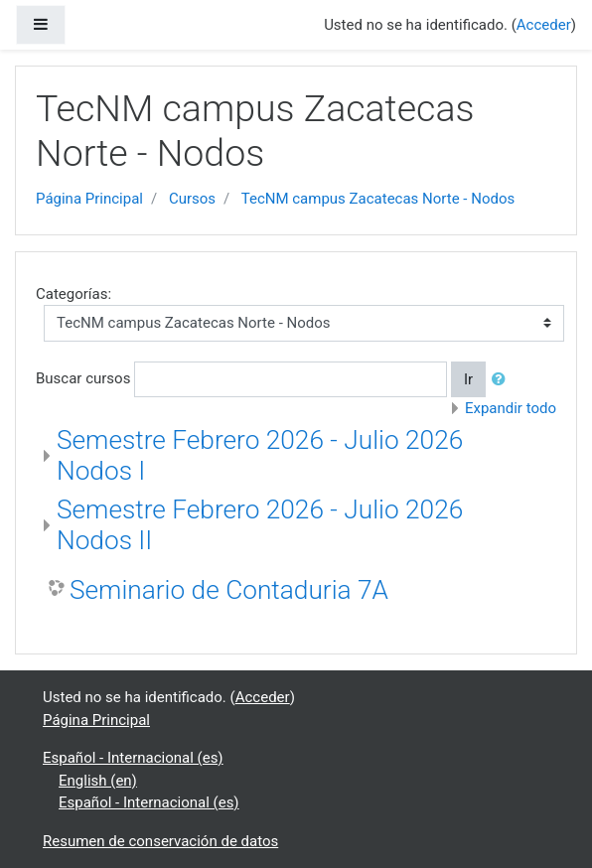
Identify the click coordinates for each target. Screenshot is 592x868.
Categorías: (74, 294)
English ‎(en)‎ (98, 781)
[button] (503, 380)
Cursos (192, 199)
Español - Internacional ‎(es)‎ (133, 758)
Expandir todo (511, 408)
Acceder (544, 25)
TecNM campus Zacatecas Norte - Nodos (378, 199)
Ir (468, 379)
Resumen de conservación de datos (160, 841)
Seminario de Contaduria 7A (229, 590)
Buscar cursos (83, 378)
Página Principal (89, 199)
